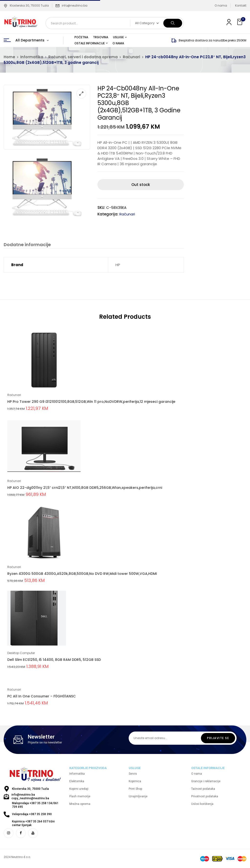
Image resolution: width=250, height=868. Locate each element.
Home (9, 57)
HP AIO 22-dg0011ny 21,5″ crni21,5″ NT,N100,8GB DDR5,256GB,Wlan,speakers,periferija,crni (85, 488)
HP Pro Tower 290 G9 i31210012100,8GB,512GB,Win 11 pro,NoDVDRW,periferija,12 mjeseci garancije (91, 402)
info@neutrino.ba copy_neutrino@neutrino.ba (30, 796)
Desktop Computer (21, 653)
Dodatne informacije (27, 245)
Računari (131, 57)
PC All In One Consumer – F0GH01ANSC (42, 696)
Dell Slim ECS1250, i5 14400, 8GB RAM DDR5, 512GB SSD (54, 660)
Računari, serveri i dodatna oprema (83, 57)
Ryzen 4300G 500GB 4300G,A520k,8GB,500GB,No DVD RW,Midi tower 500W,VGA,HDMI (82, 574)
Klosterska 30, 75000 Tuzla (26, 5)
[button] (240, 22)
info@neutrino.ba (75, 5)
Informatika (32, 57)
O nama (221, 5)
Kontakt (241, 5)
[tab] (27, 245)
